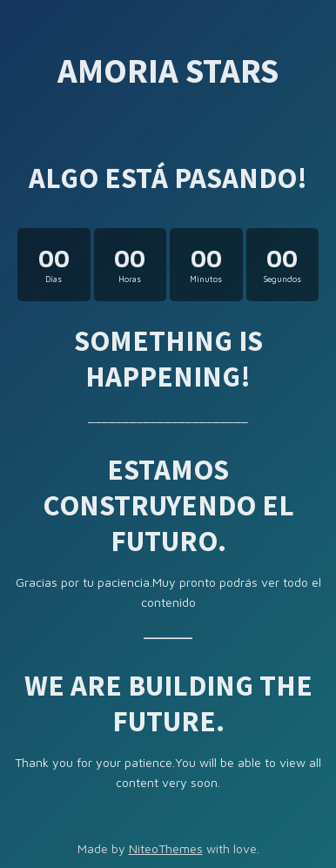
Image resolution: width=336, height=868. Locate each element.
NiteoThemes (166, 848)
